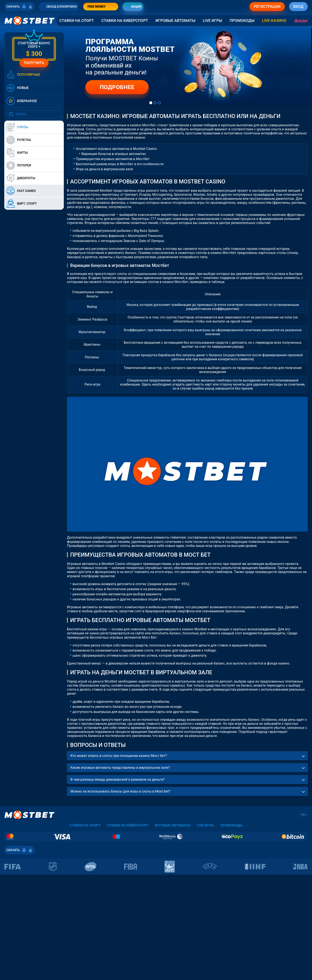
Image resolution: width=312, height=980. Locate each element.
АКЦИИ (133, 7)
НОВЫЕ (18, 88)
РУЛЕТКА (19, 140)
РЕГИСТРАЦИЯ (267, 6)
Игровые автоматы (175, 21)
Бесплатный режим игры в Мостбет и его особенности (120, 164)
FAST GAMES (22, 191)
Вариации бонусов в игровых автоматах (114, 154)
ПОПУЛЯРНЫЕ (23, 75)
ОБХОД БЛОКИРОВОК (59, 7)
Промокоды (242, 21)
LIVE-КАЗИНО (274, 21)
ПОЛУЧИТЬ (34, 63)
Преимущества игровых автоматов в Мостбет (113, 159)
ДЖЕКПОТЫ (21, 178)
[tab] (151, 103)
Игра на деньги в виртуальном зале (104, 169)
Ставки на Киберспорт (125, 21)
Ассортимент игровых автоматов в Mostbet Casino (116, 149)
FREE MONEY (103, 7)
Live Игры (213, 21)
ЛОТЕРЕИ (19, 165)
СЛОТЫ (18, 127)
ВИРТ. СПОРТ (22, 204)
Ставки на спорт (77, 21)
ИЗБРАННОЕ (22, 101)
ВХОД (298, 6)
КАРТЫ (18, 153)
